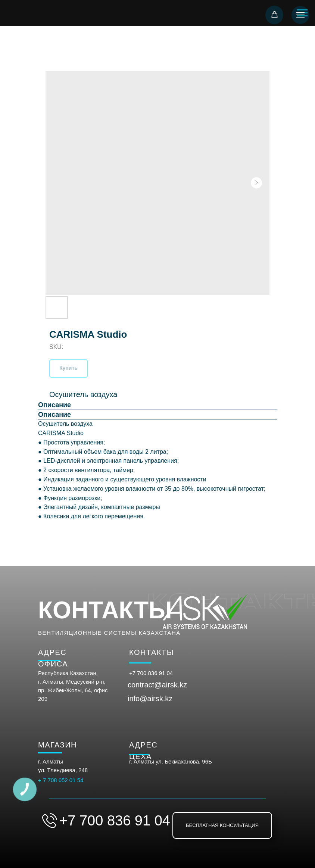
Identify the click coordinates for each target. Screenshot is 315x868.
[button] (275, 15)
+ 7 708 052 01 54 (61, 780)
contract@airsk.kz (157, 685)
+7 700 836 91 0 (149, 673)
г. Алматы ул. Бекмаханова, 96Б (171, 761)
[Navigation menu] (300, 15)
